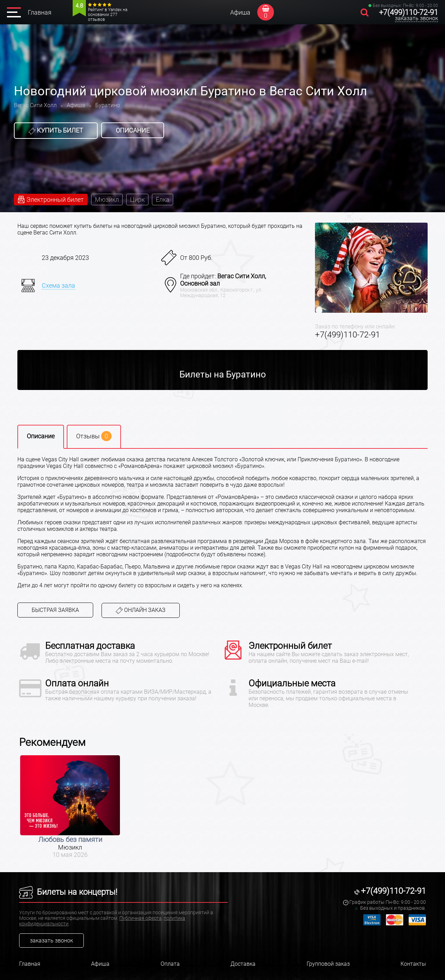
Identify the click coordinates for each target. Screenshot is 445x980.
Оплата (170, 964)
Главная (40, 12)
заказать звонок (416, 18)
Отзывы (94, 436)
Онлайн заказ (141, 610)
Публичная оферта (140, 918)
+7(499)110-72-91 (408, 12)
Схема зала (58, 285)
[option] (70, 807)
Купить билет (56, 130)
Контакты (413, 964)
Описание (133, 130)
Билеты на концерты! (68, 892)
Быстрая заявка (55, 610)
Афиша (240, 12)
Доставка (243, 964)
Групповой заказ (328, 964)
